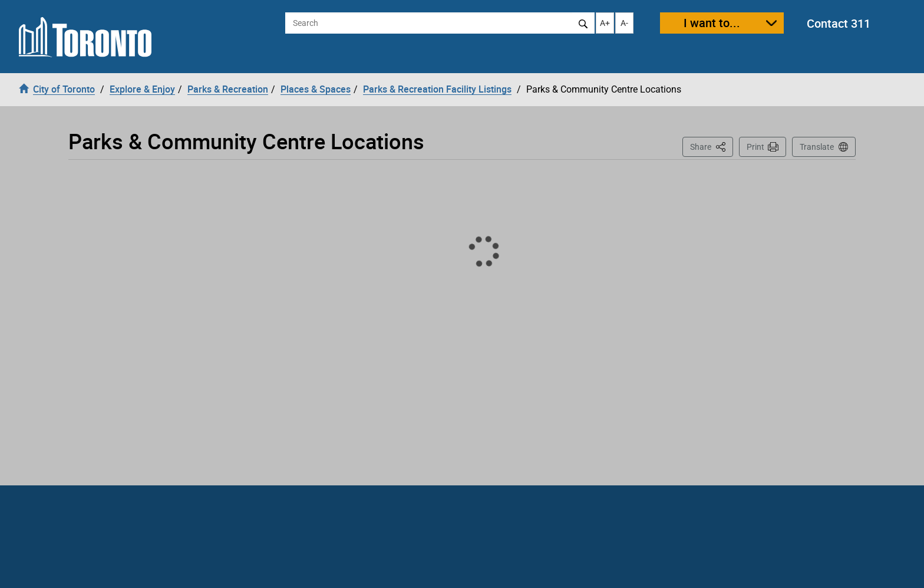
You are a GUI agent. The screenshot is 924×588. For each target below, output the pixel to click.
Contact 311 (839, 23)
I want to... (712, 23)
